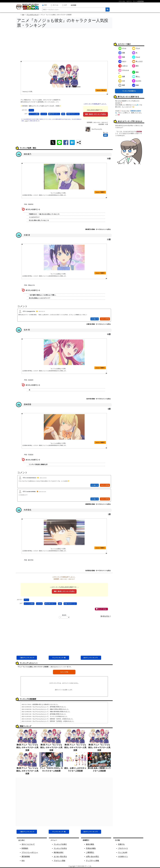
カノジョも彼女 (34, 114)
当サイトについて (28, 844)
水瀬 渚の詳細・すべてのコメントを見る (99, 324)
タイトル (56, 5)
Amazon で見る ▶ (101, 90)
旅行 (135, 66)
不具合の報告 (91, 848)
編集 (106, 135)
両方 (46, 5)
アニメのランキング (33, 15)
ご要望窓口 (90, 852)
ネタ (122, 81)
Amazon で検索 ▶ (100, 192)
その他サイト (123, 857)
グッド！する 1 (101, 609)
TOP (23, 15)
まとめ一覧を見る (60, 857)
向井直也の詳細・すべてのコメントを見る (98, 571)
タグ (66, 5)
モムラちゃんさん (97, 129)
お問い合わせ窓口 (92, 857)
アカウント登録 (59, 861)
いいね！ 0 (95, 319)
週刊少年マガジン (54, 114)
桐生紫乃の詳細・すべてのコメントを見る (98, 229)
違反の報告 (90, 844)
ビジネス (137, 81)
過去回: (64, 616)
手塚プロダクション (73, 114)
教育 (122, 85)
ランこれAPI (123, 852)
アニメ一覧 (59, 658)
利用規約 (25, 848)
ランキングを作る (60, 848)
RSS (23, 861)
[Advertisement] (64, 45)
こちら (26, 121)
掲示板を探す (59, 852)
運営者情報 (26, 857)
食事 (122, 76)
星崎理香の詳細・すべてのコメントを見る (98, 504)
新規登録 (139, 131)
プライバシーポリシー (30, 852)
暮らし (136, 76)
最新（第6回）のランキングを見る (96, 114)
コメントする (64, 672)
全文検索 (73, 5)
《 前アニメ (27, 658)
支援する (121, 844)
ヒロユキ (44, 114)
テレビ (136, 57)
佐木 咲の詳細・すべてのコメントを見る (99, 399)
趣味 (135, 72)
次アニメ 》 (91, 658)
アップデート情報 (92, 861)
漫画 (63, 114)
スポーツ (123, 66)
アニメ (31, 110)
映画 (122, 57)
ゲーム (122, 48)
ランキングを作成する (129, 91)
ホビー (122, 61)
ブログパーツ (123, 848)
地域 (135, 85)
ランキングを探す (60, 844)
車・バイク (137, 61)
